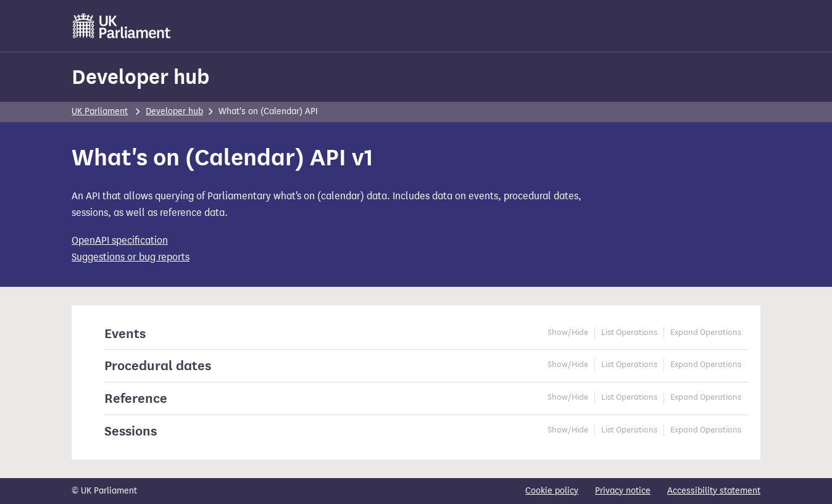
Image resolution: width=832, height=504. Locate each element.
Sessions (131, 431)
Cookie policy (552, 491)
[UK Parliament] (122, 26)
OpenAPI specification (120, 240)
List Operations (629, 333)
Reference (136, 398)
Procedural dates (158, 366)
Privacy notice (623, 491)
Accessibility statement (714, 491)
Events (125, 333)
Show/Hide (568, 333)
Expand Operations (706, 333)
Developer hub (140, 77)
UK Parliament (100, 111)
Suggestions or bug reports (131, 257)
